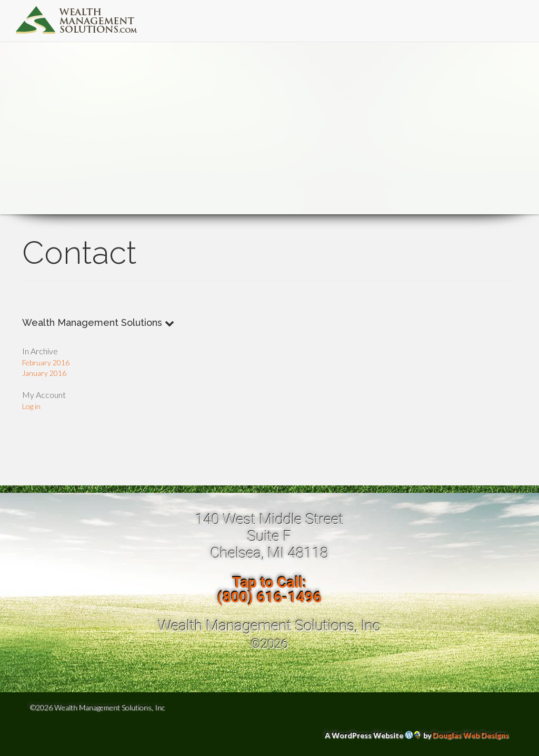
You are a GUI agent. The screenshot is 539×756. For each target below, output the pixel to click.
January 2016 (44, 373)
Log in (31, 406)
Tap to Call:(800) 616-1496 (269, 590)
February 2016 (46, 362)
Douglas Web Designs (471, 735)
